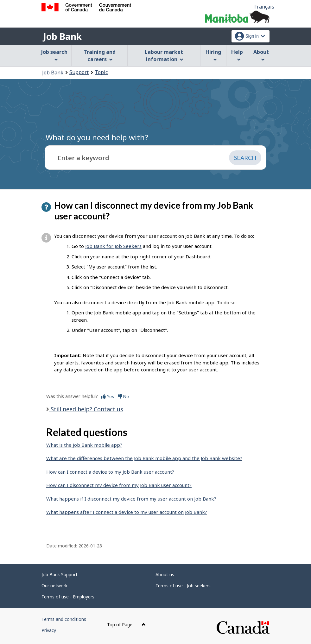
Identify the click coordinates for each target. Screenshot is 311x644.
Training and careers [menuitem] (100, 56)
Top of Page (127, 625)
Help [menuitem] (237, 55)
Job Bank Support (60, 575)
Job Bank (62, 36)
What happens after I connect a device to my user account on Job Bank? (127, 512)
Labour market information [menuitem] (164, 56)
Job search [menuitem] (54, 55)
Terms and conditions (64, 619)
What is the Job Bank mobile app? (84, 445)
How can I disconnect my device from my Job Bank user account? (119, 485)
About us (165, 575)
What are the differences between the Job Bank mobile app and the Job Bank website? (144, 458)
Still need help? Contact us (86, 409)
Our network (54, 586)
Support (79, 72)
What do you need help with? (97, 137)
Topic (101, 72)
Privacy (49, 630)
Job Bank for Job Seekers (113, 246)
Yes (108, 396)
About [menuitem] (261, 55)
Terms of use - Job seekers (183, 586)
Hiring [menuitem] (213, 55)
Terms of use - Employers (68, 597)
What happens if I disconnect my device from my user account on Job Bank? (131, 499)
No (123, 396)
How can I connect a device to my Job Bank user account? (110, 472)
